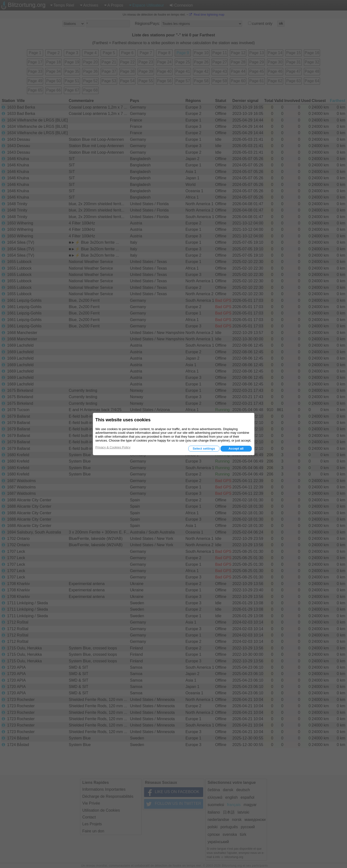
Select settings (204, 449)
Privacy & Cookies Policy (113, 447)
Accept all (236, 449)
